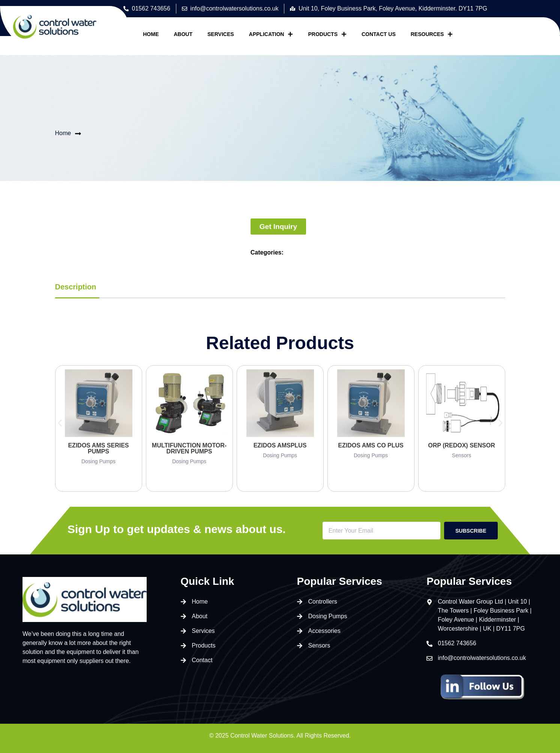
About (183, 34)
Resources (432, 34)
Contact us (379, 34)
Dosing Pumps (98, 461)
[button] (60, 423)
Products (327, 34)
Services (221, 34)
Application (271, 34)
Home (151, 34)
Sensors (462, 455)
